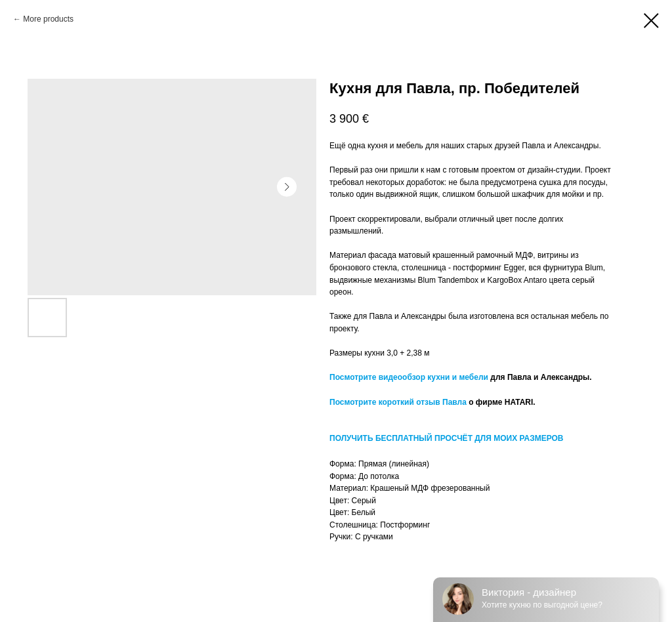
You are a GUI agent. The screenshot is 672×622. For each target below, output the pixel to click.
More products (48, 19)
